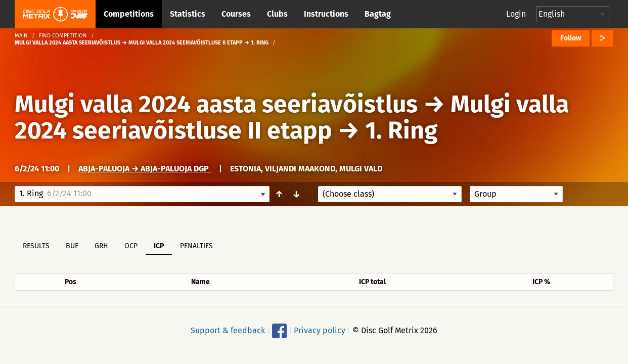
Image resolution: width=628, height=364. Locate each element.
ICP (159, 246)
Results (36, 246)
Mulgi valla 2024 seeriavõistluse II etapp (292, 117)
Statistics (188, 14)
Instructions (326, 14)
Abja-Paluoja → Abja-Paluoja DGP (145, 169)
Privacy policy (320, 330)
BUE (72, 246)
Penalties (196, 246)
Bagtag (378, 14)
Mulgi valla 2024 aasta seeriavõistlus (216, 104)
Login (516, 14)
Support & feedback (228, 330)
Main (21, 36)
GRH (101, 246)
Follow (571, 38)
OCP (131, 246)
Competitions (129, 14)
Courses (236, 14)
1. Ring (401, 130)
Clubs (277, 14)
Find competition (63, 36)
